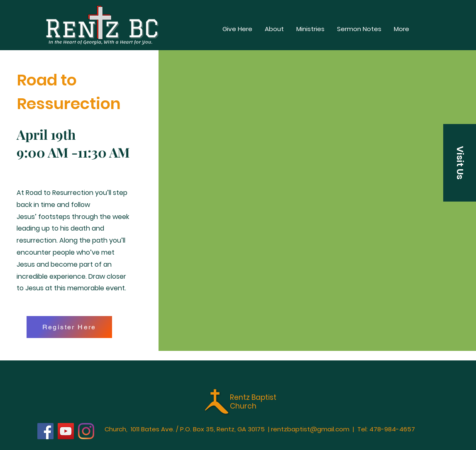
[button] (402, 29)
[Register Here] (69, 327)
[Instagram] (86, 431)
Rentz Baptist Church (253, 401)
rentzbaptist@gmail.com (310, 429)
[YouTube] (66, 431)
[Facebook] (45, 431)
